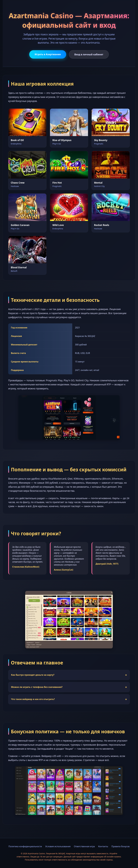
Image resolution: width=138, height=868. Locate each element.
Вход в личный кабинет (89, 54)
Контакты (103, 846)
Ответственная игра (84, 846)
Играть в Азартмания (48, 54)
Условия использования (58, 846)
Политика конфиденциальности (25, 846)
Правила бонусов (121, 846)
